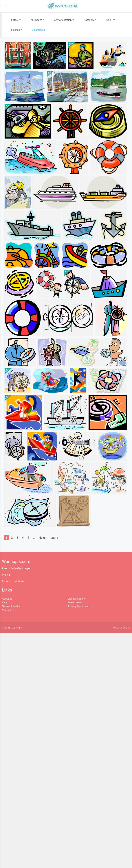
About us (7, 599)
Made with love (121, 628)
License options (77, 599)
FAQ (4, 602)
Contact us (8, 610)
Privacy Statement (78, 606)
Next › (43, 538)
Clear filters (38, 30)
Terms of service (11, 606)
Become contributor (13, 581)
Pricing (6, 575)
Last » (55, 538)
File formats (75, 602)
